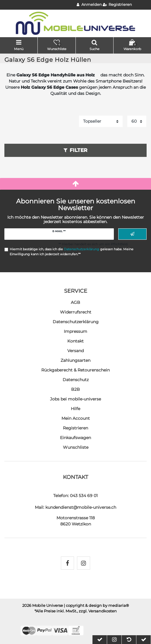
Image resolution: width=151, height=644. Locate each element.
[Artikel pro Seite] (137, 121)
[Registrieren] (117, 5)
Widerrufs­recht (76, 312)
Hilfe (75, 409)
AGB (75, 302)
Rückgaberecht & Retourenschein (75, 370)
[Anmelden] (89, 5)
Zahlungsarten (75, 360)
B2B (75, 389)
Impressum (75, 331)
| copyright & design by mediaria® (96, 606)
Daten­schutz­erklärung (76, 322)
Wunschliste (76, 447)
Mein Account (76, 418)
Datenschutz (76, 380)
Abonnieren (132, 234)
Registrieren (75, 428)
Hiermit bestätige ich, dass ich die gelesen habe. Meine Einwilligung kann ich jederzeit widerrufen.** (72, 252)
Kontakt (75, 341)
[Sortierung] (101, 121)
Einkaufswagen (75, 438)
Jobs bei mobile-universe (75, 399)
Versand (75, 351)
